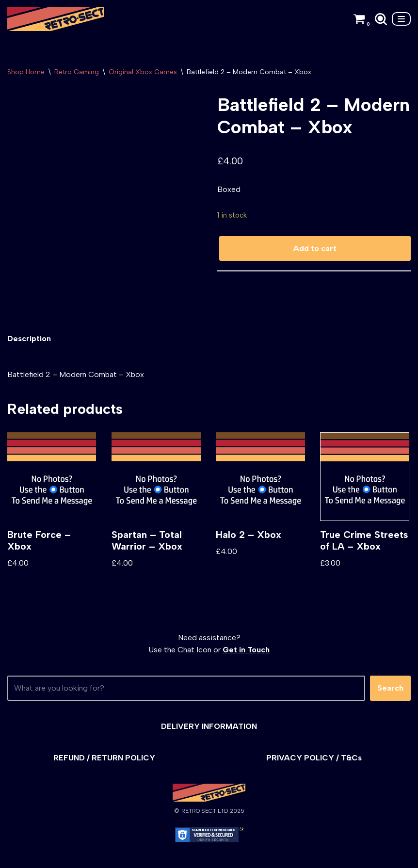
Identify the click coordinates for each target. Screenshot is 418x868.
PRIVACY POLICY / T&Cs (314, 758)
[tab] (29, 339)
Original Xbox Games (143, 72)
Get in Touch (246, 650)
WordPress (94, 858)
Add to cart (315, 248)
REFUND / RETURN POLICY (104, 758)
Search (390, 688)
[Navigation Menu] (401, 19)
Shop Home (26, 72)
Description (29, 339)
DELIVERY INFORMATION (209, 726)
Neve (16, 858)
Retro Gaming (77, 72)
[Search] (381, 19)
